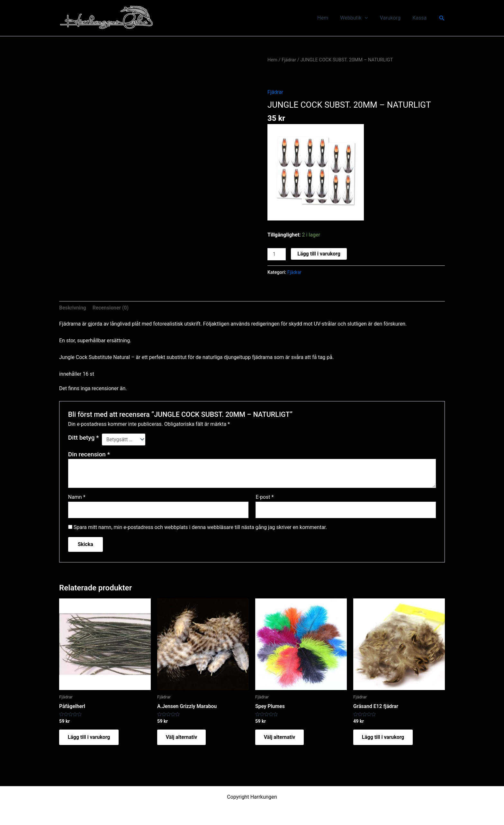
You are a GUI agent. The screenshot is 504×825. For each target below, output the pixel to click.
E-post (265, 497)
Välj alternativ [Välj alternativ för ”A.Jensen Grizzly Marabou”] (183, 738)
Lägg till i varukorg (319, 254)
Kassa (420, 18)
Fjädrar (289, 60)
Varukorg (393, 18)
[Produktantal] (277, 254)
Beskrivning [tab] (73, 307)
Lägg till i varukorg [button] (90, 738)
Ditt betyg (84, 437)
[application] (369, 18)
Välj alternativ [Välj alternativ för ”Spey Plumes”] (281, 738)
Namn (77, 497)
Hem (329, 18)
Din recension (89, 454)
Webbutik (358, 18)
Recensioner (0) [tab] (111, 307)
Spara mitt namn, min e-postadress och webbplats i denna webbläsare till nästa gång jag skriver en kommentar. (200, 528)
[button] (442, 18)
